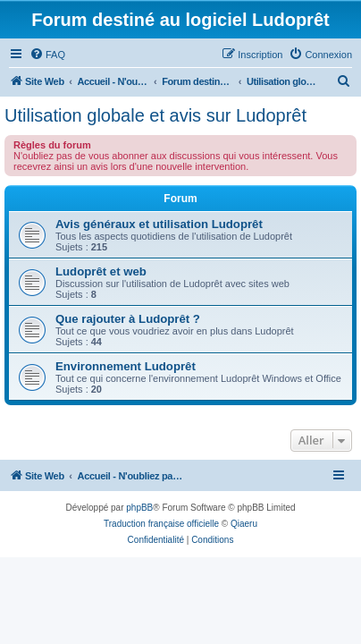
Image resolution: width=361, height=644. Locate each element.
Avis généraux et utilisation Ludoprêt (159, 224)
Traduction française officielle (161, 524)
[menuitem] (47, 55)
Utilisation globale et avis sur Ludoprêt (155, 115)
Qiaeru (244, 524)
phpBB (139, 508)
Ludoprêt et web (101, 271)
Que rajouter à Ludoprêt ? (128, 319)
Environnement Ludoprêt (126, 366)
